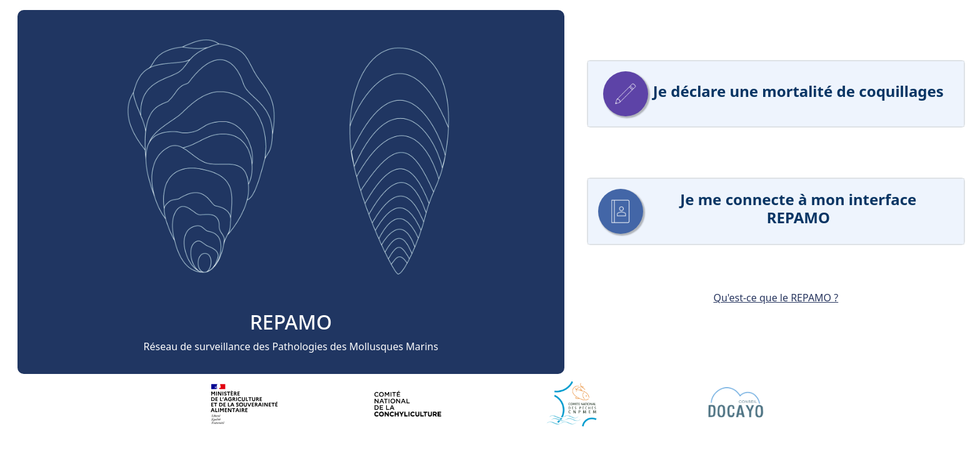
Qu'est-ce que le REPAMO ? (776, 298)
